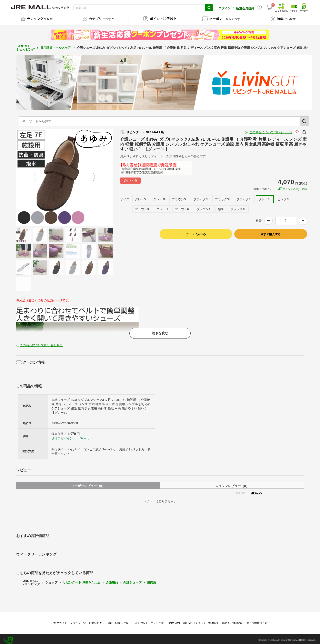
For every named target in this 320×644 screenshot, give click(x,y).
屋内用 (152, 580)
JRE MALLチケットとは (149, 621)
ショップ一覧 (78, 621)
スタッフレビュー (232, 484)
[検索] (304, 119)
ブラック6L (201, 197)
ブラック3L (244, 197)
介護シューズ (132, 580)
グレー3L (265, 197)
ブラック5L (223, 197)
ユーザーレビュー (88, 484)
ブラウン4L (204, 207)
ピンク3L (284, 197)
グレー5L (141, 197)
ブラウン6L (183, 207)
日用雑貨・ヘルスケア (56, 46)
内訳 (305, 187)
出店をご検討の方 (233, 621)
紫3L (221, 207)
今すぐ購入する (271, 232)
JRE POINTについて (120, 621)
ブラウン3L (143, 207)
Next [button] (92, 175)
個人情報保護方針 (257, 621)
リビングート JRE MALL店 (82, 580)
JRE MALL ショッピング (26, 45)
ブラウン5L (180, 197)
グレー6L (163, 207)
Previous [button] (37, 175)
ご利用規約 (173, 621)
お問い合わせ (97, 621)
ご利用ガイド (59, 621)
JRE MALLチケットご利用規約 (201, 621)
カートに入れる (196, 232)
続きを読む (160, 331)
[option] (64, 175)
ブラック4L (238, 207)
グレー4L (160, 197)
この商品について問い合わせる (271, 130)
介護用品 (112, 580)
